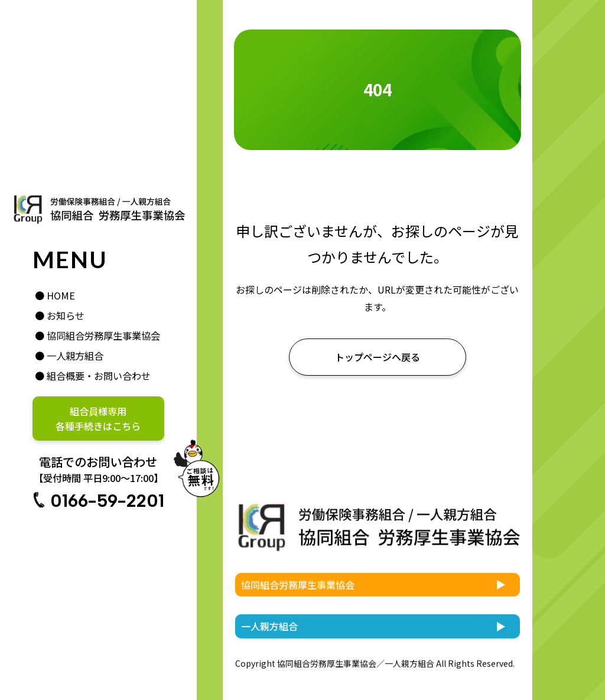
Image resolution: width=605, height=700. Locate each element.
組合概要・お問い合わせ (99, 376)
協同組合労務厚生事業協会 (103, 336)
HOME (61, 295)
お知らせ (66, 315)
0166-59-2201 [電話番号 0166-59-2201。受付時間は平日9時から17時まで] (107, 501)
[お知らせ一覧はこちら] (378, 357)
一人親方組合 (75, 356)
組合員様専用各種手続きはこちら (98, 418)
